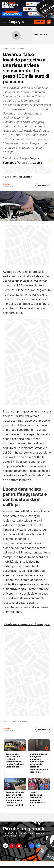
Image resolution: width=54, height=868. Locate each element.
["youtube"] (19, 846)
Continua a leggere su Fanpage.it (27, 624)
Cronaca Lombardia (20, 721)
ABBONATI (39, 22)
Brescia (6, 721)
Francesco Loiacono (22, 177)
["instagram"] (12, 846)
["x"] (25, 846)
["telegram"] (39, 846)
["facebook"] (32, 846)
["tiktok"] (5, 846)
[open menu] (3, 22)
